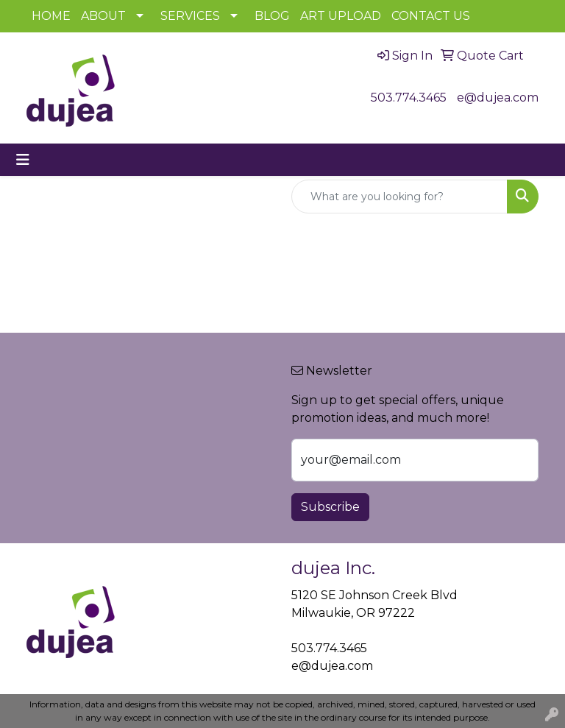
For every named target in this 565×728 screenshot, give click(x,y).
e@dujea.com (498, 98)
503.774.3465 (409, 98)
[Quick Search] (399, 197)
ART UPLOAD (341, 16)
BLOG (272, 16)
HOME (51, 16)
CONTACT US (431, 16)
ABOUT (103, 16)
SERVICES (190, 16)
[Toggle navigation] (23, 160)
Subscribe (330, 507)
